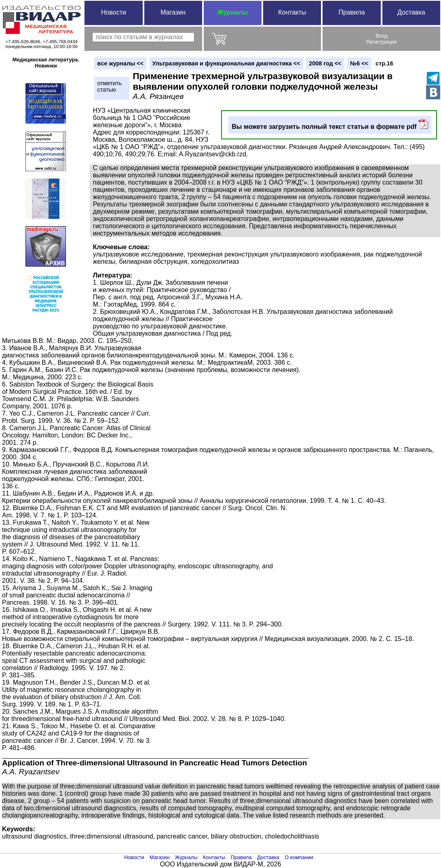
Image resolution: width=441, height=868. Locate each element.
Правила (352, 12)
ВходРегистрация (381, 39)
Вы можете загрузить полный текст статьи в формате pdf (330, 125)
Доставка (411, 12)
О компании (299, 857)
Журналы (233, 12)
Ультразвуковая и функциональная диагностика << (226, 63)
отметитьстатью (110, 86)
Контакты (292, 12)
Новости (114, 12)
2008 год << (325, 63)
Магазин (173, 12)
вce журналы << (121, 63)
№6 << (359, 63)
